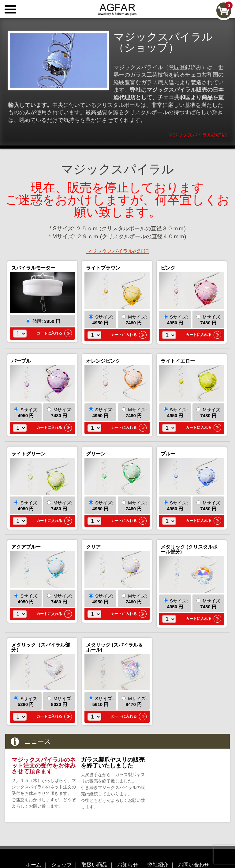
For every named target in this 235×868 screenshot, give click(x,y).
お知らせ (128, 849)
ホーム (26, 849)
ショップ (57, 849)
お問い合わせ (200, 849)
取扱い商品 (92, 849)
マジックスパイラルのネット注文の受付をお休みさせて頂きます (44, 750)
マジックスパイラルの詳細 (197, 120)
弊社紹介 (161, 849)
